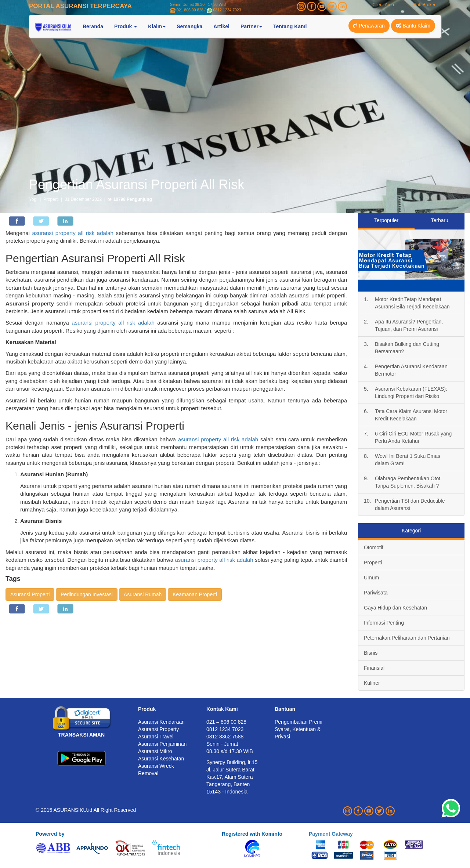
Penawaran (369, 26)
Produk (147, 709)
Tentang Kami (290, 26)
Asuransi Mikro (155, 751)
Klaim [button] (157, 26)
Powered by (50, 834)
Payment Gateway (331, 834)
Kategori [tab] (411, 531)
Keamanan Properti (195, 594)
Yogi (33, 199)
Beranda (93, 26)
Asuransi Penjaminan (162, 744)
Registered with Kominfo (252, 834)
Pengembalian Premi (299, 722)
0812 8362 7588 (225, 737)
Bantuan (285, 709)
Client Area (383, 5)
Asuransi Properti (30, 594)
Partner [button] (251, 26)
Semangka (189, 26)
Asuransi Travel (156, 737)
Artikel (221, 26)
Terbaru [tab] (439, 220)
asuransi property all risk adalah (73, 233)
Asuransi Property (158, 729)
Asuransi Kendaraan (161, 722)
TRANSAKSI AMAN (81, 735)
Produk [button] (126, 26)
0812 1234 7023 (227, 10)
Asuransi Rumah (143, 594)
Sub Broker (424, 5)
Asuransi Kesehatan (161, 759)
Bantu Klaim (413, 26)
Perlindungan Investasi (87, 594)
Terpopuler (386, 220)
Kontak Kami (222, 709)
